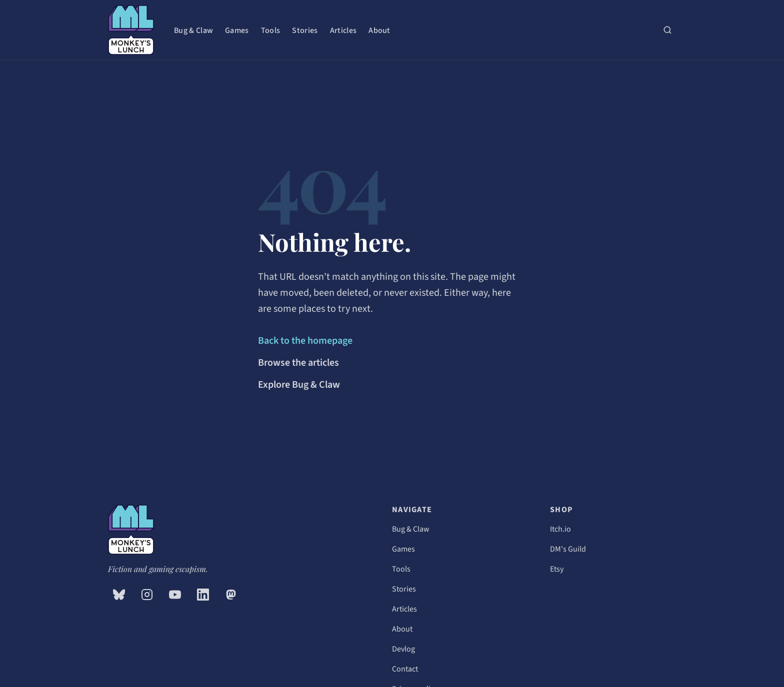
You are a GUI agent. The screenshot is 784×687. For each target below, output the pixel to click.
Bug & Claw (193, 30)
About (379, 30)
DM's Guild (568, 549)
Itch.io (560, 529)
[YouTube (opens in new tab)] (175, 595)
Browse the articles (298, 363)
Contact (405, 669)
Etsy (557, 569)
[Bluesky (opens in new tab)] (119, 595)
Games (237, 30)
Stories (305, 30)
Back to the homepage (305, 341)
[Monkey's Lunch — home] (131, 30)
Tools (271, 30)
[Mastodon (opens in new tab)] (231, 595)
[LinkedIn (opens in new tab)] (203, 595)
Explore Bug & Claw (299, 385)
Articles (343, 30)
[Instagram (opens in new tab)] (147, 595)
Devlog (403, 649)
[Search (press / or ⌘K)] (667, 30)
